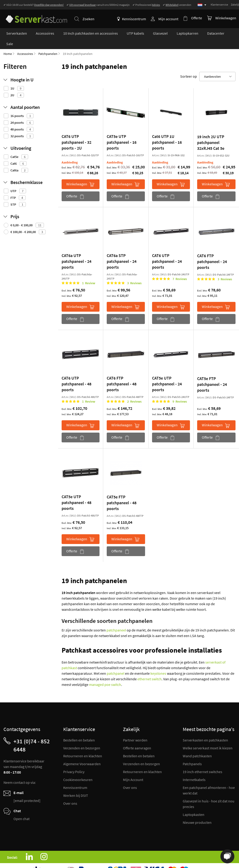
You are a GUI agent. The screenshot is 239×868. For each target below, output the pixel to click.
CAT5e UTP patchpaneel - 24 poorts (167, 374)
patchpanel (116, 663)
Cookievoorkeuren (78, 770)
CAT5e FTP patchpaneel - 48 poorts (122, 493)
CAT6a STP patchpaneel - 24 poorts (122, 251)
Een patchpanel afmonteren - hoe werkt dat (209, 780)
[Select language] (202, 5)
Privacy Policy (74, 762)
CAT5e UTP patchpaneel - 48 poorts (76, 492)
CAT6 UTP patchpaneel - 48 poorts (76, 374)
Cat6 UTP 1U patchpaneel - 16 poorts (167, 132)
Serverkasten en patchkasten (205, 730)
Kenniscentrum (133, 19)
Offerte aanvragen (137, 738)
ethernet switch (149, 669)
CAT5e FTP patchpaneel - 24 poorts (212, 374)
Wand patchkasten (197, 746)
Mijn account (169, 19)
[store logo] (35, 16)
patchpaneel (116, 620)
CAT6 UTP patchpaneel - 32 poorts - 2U (76, 132)
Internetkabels (194, 770)
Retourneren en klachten (83, 746)
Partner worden (135, 730)
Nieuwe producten (197, 812)
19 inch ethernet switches (202, 762)
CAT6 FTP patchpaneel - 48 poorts (122, 374)
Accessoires (25, 44)
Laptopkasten (194, 805)
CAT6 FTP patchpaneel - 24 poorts (212, 252)
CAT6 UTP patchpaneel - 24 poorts (167, 251)
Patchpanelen (48, 44)
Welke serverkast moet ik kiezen (208, 738)
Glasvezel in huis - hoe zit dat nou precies (209, 794)
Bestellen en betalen (79, 730)
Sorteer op (189, 66)
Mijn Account (133, 770)
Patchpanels (192, 754)
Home (8, 44)
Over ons (70, 793)
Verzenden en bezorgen (82, 738)
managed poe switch (105, 674)
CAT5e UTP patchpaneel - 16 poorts (122, 132)
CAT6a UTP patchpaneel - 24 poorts (76, 251)
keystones (158, 663)
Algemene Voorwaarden (82, 754)
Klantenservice (219, 5)
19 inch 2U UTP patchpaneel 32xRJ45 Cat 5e (211, 132)
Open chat (22, 809)
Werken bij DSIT (76, 785)
